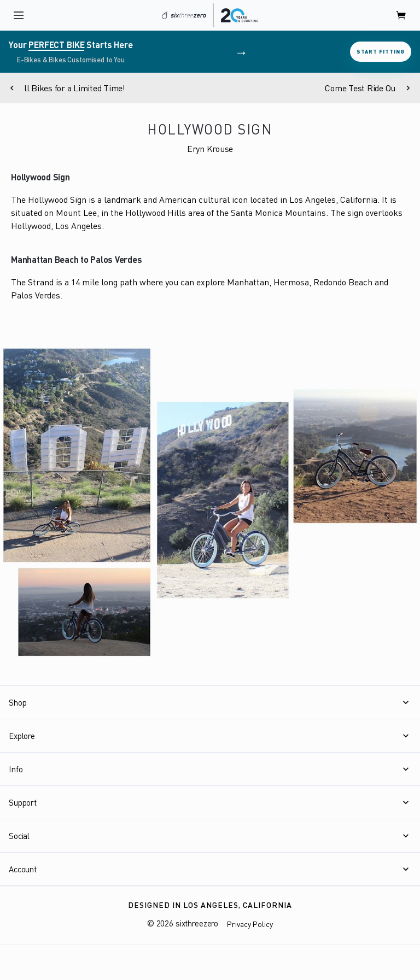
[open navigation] (19, 15)
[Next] (408, 88)
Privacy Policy (250, 924)
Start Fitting (381, 51)
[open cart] (401, 15)
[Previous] (12, 88)
